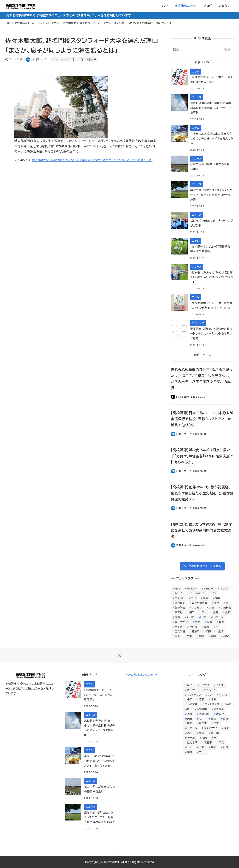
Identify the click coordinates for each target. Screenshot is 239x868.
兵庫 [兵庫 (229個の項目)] (217, 603)
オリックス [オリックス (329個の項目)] (226, 589)
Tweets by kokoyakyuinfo (140, 675)
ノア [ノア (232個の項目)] (214, 593)
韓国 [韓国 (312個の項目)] (213, 636)
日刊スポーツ (39, 59)
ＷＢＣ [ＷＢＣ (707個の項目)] (226, 636)
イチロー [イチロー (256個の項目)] (208, 589)
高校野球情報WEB (115, 862)
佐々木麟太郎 (89, 60)
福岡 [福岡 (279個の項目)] (206, 627)
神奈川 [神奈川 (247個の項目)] (193, 627)
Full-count (183, 397)
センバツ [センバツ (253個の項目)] (180, 593)
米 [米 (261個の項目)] (217, 627)
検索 (227, 49)
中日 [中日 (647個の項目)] (193, 598)
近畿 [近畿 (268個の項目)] (177, 636)
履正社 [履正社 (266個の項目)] (179, 612)
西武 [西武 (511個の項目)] (209, 631)
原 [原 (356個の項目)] (227, 603)
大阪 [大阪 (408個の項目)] (211, 608)
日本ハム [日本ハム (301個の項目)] (218, 617)
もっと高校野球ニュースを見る (202, 566)
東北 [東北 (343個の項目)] (198, 622)
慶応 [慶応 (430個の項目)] (177, 617)
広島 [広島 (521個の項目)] (216, 612)
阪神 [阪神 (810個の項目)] (201, 636)
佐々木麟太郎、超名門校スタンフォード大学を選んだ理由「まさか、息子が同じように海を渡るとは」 (92, 160)
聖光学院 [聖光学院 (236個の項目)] (180, 631)
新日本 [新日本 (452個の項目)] (191, 617)
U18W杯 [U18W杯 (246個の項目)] (192, 589)
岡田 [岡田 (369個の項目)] (192, 612)
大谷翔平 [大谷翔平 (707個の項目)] (197, 608)
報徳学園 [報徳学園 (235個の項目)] (180, 608)
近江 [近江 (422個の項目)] (221, 631)
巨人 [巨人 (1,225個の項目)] (204, 612)
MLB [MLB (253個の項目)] (178, 589)
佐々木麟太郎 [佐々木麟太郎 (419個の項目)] (200, 603)
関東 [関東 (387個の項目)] (189, 636)
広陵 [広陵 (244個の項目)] (228, 612)
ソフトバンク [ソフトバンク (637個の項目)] (198, 593)
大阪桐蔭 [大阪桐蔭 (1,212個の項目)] (226, 608)
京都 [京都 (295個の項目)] (205, 598)
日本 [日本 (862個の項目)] (204, 617)
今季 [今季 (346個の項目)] (217, 598)
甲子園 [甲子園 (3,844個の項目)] (179, 627)
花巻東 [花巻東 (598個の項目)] (196, 631)
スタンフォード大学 (64, 60)
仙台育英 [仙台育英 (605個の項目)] (180, 603)
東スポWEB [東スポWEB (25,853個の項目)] (182, 622)
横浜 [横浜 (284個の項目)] (222, 622)
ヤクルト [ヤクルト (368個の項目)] (180, 598)
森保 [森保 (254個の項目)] (210, 622)
